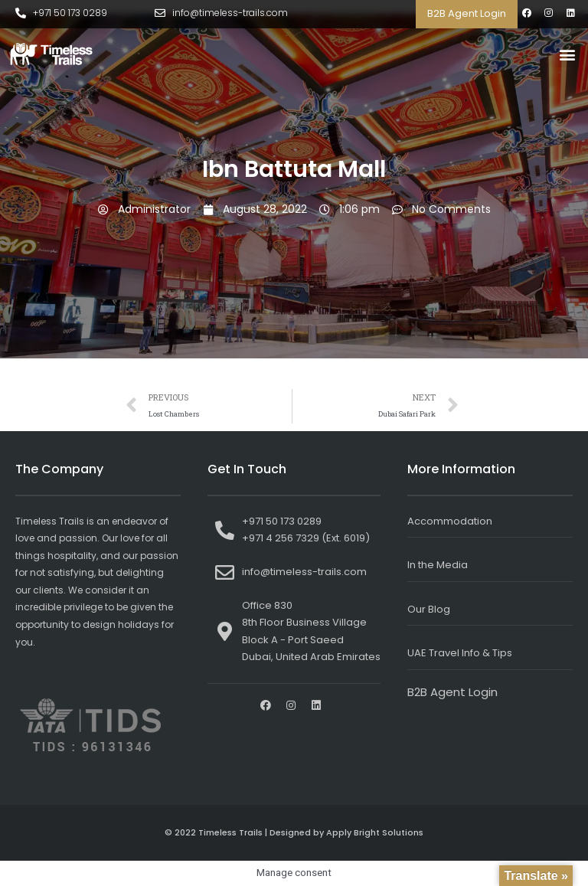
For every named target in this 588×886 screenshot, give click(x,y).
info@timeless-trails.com (230, 13)
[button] (568, 55)
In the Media (438, 565)
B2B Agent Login (467, 13)
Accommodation (450, 521)
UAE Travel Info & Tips (460, 653)
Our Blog (429, 609)
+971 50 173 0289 (70, 13)
